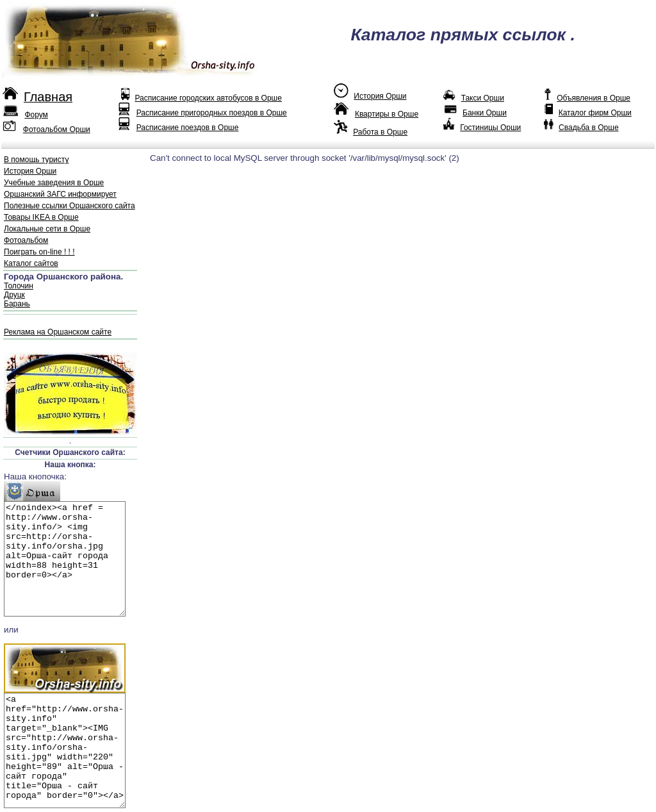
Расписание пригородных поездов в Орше (212, 113)
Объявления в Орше (594, 98)
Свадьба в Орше (588, 128)
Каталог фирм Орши (595, 113)
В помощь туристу (36, 160)
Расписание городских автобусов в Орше (208, 98)
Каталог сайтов (31, 263)
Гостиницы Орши (490, 128)
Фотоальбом (26, 240)
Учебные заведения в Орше (54, 183)
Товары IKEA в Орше (41, 217)
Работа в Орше (380, 132)
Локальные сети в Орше (47, 229)
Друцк (14, 295)
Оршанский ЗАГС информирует (60, 194)
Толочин (19, 286)
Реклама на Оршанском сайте (58, 332)
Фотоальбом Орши (57, 129)
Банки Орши (485, 113)
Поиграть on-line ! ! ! (39, 252)
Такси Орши (483, 98)
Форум (36, 115)
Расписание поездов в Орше (188, 128)
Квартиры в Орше (387, 114)
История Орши (380, 96)
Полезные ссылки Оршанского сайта (70, 206)
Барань (17, 304)
